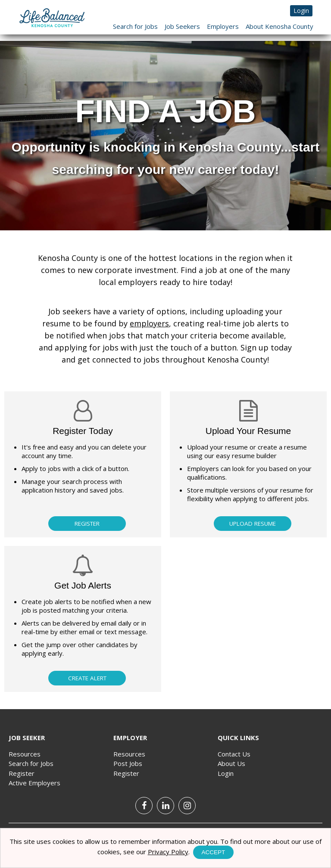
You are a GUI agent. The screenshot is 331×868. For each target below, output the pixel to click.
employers (149, 323)
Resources (25, 754)
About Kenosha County (279, 26)
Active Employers (34, 783)
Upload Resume (253, 524)
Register (87, 524)
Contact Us (234, 754)
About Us (231, 763)
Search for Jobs (135, 26)
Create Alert (87, 678)
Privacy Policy (168, 852)
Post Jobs (128, 763)
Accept (214, 852)
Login (301, 11)
